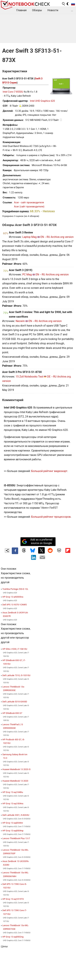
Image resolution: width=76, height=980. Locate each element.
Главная (21, 10)
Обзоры (37, 10)
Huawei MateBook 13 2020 (15, 781)
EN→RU (45, 237)
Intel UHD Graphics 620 (42, 101)
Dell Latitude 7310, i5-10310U (16, 675)
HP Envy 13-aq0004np (13, 831)
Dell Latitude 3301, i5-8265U (16, 815)
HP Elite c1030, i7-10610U (15, 649)
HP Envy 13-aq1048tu (13, 792)
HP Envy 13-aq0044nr (13, 823)
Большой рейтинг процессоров (51, 517)
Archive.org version (62, 237)
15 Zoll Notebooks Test (30, 377)
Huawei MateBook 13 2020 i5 (16, 769)
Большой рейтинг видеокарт (49, 471)
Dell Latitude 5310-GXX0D (15, 702)
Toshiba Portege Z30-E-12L (15, 589)
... (72, 10)
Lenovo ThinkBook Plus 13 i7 (16, 838)
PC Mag (27, 274)
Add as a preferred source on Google (37, 541)
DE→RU (52, 377)
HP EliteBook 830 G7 (12, 713)
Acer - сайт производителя (29, 203)
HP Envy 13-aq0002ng (13, 937)
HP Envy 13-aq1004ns (13, 804)
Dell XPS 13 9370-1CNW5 (15, 605)
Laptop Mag (30, 237)
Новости (53, 10)
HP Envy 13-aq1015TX (13, 899)
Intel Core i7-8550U (13, 92)
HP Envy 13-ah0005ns (13, 597)
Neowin (20, 321)
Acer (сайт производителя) (29, 207)
